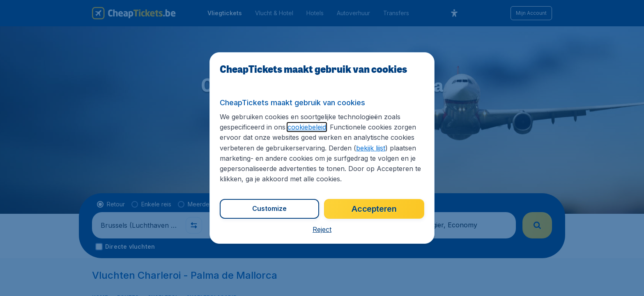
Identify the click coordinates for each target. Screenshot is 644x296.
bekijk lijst (371, 148)
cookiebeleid (307, 127)
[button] (322, 229)
